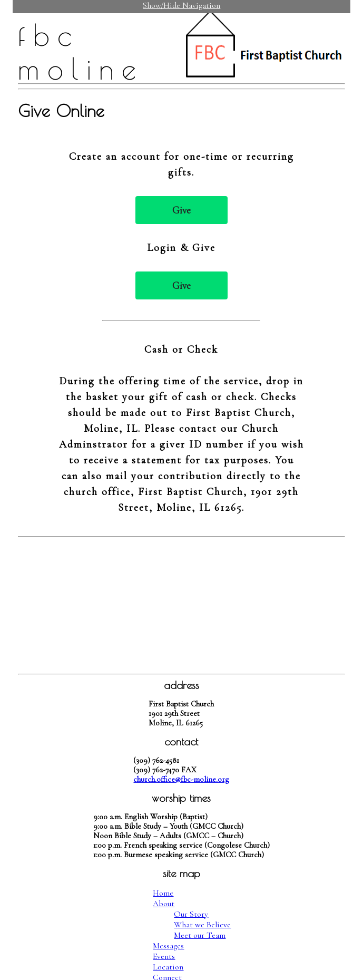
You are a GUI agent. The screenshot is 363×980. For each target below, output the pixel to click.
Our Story (191, 914)
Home (163, 893)
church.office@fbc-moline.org (181, 779)
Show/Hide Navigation (181, 5)
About (164, 904)
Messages (168, 946)
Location (168, 967)
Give (181, 210)
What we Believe (202, 925)
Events (164, 956)
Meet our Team (200, 935)
